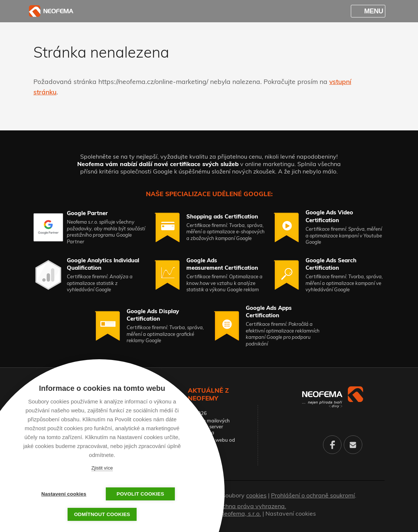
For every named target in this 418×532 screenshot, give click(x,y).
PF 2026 (197, 413)
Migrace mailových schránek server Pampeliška (209, 426)
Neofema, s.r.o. (240, 513)
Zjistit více (102, 468)
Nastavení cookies (291, 513)
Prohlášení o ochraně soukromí (313, 495)
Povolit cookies (139, 494)
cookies (256, 495)
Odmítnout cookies (102, 514)
